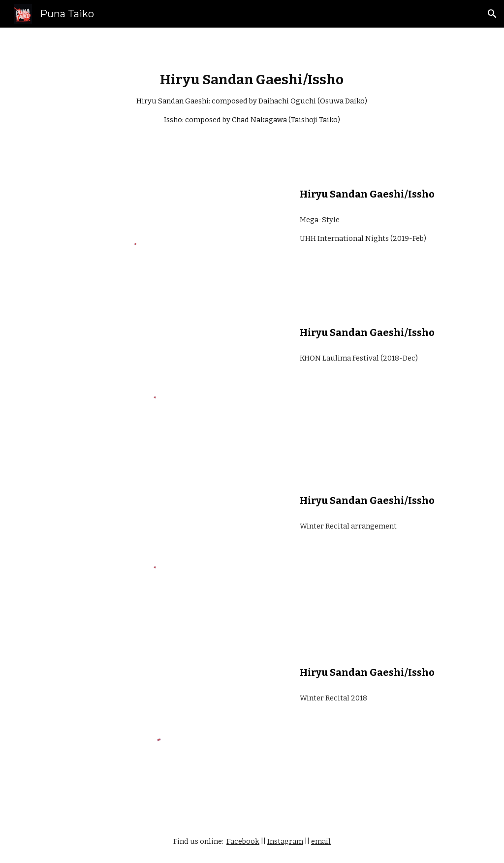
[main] (252, 99)
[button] (492, 14)
